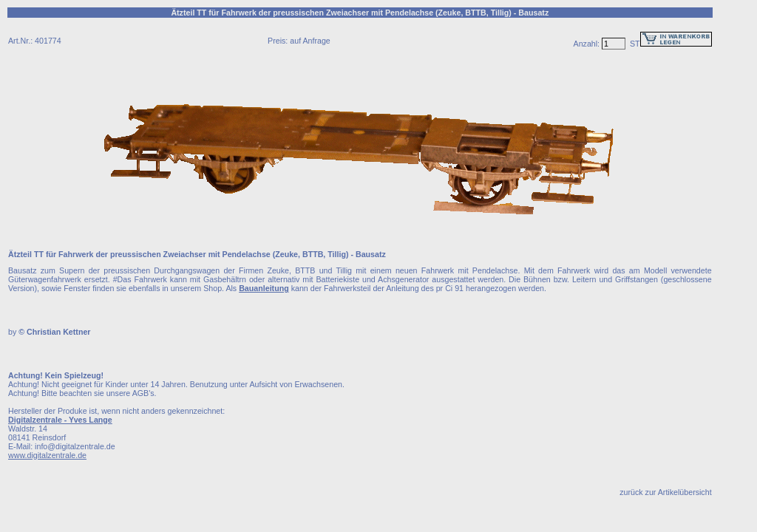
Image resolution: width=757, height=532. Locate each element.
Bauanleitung (264, 288)
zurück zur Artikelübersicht (665, 492)
